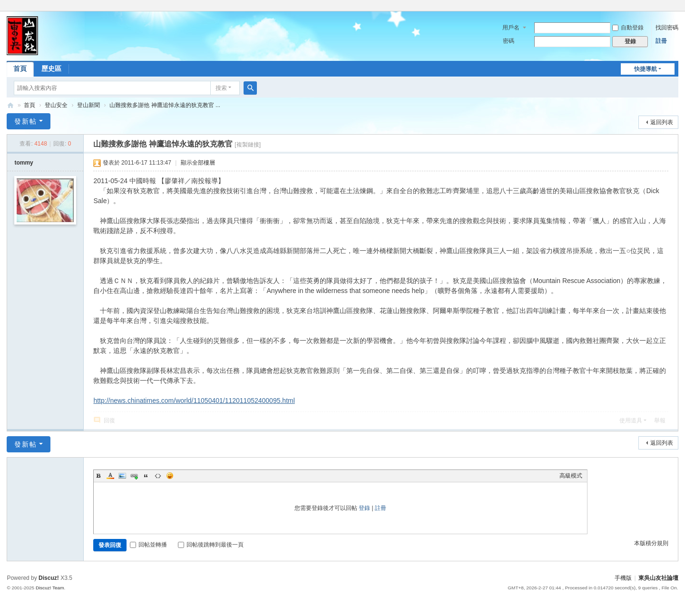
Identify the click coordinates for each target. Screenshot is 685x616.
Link (134, 476)
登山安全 (56, 105)
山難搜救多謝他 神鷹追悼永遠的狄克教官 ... (165, 105)
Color (110, 476)
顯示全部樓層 (198, 163)
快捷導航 (646, 69)
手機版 (623, 578)
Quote (146, 476)
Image (122, 476)
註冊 (661, 41)
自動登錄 (628, 28)
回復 (109, 420)
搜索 (221, 88)
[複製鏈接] (248, 145)
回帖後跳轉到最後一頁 (211, 545)
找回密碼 (667, 28)
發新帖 (26, 121)
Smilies (170, 476)
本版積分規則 (651, 543)
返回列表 (662, 122)
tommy (24, 163)
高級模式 (571, 476)
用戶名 (511, 28)
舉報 (660, 420)
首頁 (20, 68)
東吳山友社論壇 (10, 105)
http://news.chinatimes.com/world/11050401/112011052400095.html (194, 401)
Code (158, 476)
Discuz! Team (50, 588)
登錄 (364, 508)
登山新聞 (88, 105)
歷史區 (51, 68)
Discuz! (49, 578)
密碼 (509, 41)
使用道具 (631, 420)
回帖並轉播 (148, 545)
